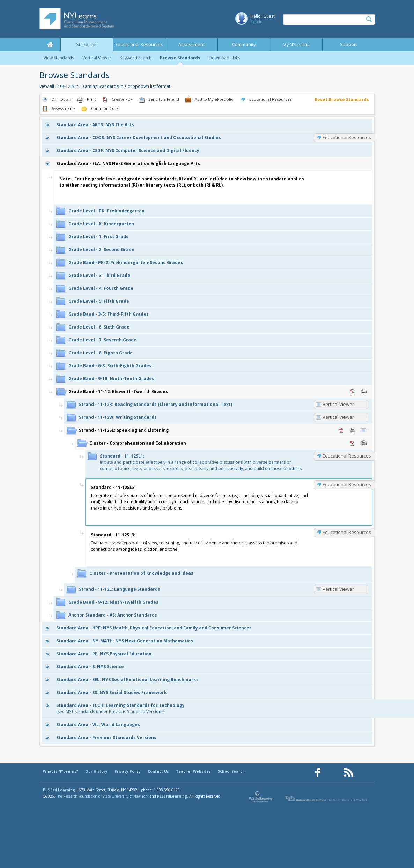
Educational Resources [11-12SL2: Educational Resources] (347, 484)
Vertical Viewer (97, 58)
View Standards (59, 58)
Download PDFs (224, 58)
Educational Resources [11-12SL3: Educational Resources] (347, 532)
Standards (87, 44)
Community (244, 44)
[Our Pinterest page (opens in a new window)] (333, 773)
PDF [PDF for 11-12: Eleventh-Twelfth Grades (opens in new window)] (353, 392)
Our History (96, 771)
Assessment (191, 44)
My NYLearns (296, 44)
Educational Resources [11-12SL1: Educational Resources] (347, 456)
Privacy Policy (128, 771)
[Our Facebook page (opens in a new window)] (318, 773)
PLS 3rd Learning (59, 790)
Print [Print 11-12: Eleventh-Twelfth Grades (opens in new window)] (364, 392)
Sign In (256, 21)
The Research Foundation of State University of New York (102, 796)
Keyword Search (136, 58)
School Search (231, 771)
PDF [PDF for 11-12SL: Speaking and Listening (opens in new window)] (341, 430)
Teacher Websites (193, 771)
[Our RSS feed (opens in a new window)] (348, 773)
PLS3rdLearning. (173, 796)
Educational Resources (139, 44)
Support (349, 44)
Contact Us (158, 771)
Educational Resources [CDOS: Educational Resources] (347, 137)
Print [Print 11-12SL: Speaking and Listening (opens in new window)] (353, 430)
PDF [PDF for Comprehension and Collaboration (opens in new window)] (353, 443)
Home (50, 45)
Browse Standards (180, 58)
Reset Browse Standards (342, 100)
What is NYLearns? (61, 771)
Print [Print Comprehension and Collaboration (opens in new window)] (364, 443)
